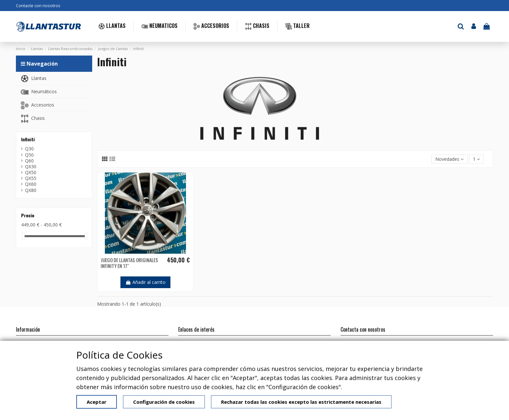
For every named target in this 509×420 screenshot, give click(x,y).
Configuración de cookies (164, 402)
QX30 (31, 167)
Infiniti (28, 139)
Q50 (29, 155)
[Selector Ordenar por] (449, 159)
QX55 (31, 178)
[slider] (23, 236)
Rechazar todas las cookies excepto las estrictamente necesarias (301, 402)
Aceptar (97, 402)
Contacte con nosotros (38, 6)
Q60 (29, 161)
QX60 (31, 184)
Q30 (29, 149)
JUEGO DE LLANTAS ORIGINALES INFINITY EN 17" (129, 263)
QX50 (31, 172)
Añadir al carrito (145, 282)
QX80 (31, 190)
